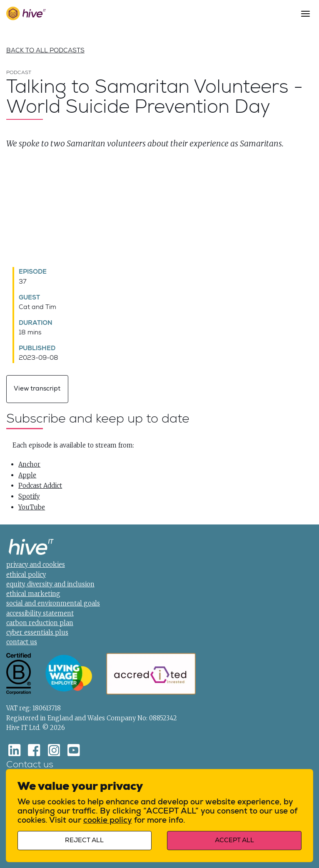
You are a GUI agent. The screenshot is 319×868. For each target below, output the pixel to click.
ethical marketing (33, 594)
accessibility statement (40, 613)
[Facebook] (34, 750)
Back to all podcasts (45, 51)
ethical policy (26, 575)
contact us (22, 642)
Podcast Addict (40, 486)
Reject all (85, 840)
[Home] (31, 548)
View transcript (37, 389)
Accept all (234, 840)
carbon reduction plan (40, 623)
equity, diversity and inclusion (50, 584)
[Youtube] (74, 750)
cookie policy (108, 819)
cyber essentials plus (37, 632)
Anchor (29, 464)
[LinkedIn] (15, 750)
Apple (27, 475)
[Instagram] (54, 750)
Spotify (29, 496)
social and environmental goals (53, 604)
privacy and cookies (36, 565)
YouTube (32, 507)
